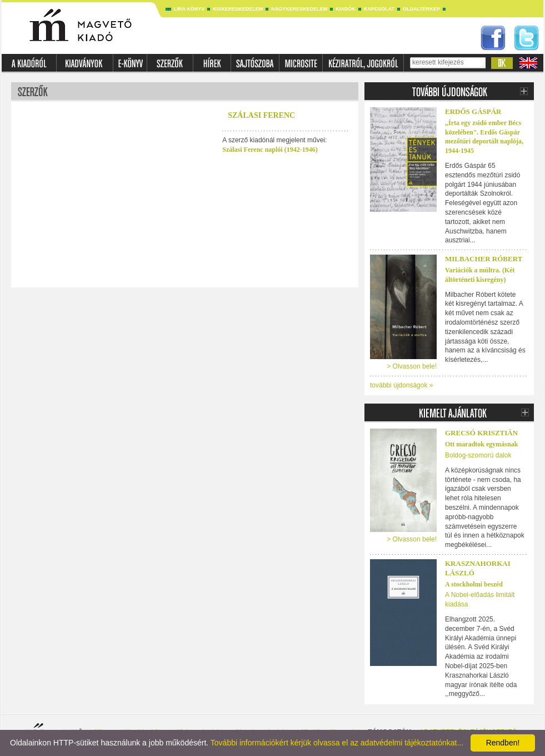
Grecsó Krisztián (481, 433)
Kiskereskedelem (238, 9)
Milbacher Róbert (484, 259)
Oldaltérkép (421, 9)
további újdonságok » (401, 385)
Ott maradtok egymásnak (481, 444)
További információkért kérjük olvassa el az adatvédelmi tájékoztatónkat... (337, 743)
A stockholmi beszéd (474, 584)
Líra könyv (189, 9)
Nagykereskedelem (299, 9)
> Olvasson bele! (412, 366)
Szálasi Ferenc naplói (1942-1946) (270, 150)
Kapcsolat (379, 9)
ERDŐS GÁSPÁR (473, 111)
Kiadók (346, 9)
